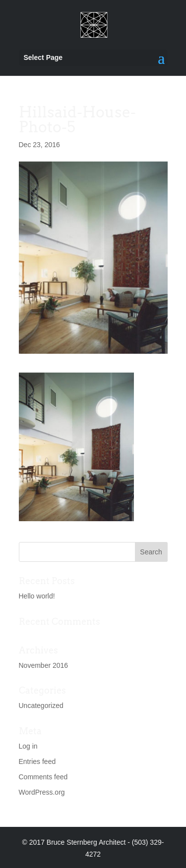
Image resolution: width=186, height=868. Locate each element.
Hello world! (37, 596)
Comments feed (43, 777)
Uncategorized (41, 705)
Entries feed (37, 761)
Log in (28, 746)
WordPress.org (42, 792)
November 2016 (44, 665)
